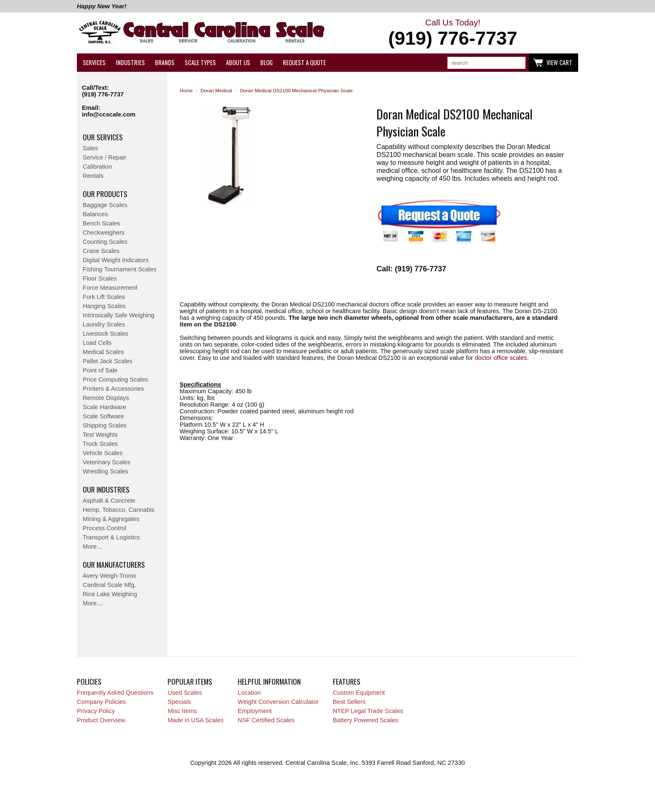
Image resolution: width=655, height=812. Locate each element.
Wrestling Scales (105, 471)
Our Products (105, 194)
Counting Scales (105, 242)
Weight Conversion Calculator (278, 702)
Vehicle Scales (103, 453)
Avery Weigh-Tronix (109, 576)
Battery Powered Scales (366, 720)
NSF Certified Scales (266, 720)
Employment (255, 711)
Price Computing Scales (115, 379)
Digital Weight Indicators (116, 260)
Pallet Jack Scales (108, 361)
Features (347, 681)
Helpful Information (269, 681)
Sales (90, 148)
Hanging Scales (104, 306)
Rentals (93, 176)
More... (92, 546)
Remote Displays (106, 398)
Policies (89, 681)
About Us (238, 62)
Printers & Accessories (113, 389)
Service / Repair (104, 157)
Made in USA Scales (195, 720)
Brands (165, 62)
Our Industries (106, 489)
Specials (179, 702)
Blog (267, 62)
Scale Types (200, 62)
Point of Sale (100, 370)
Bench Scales (102, 223)
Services (94, 62)
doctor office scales (501, 358)
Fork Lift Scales (104, 297)
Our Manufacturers (114, 564)
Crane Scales (101, 251)
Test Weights (100, 435)
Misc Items (182, 711)
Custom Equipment (359, 693)
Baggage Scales (105, 205)
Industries (130, 62)
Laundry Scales (104, 324)
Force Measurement (110, 288)
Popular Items (190, 681)
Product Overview (101, 720)
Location (249, 693)
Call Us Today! (453, 33)
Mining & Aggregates (111, 519)
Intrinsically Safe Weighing (119, 315)
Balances (95, 214)
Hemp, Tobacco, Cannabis (119, 510)
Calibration (97, 167)
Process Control (104, 528)
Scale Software (103, 416)
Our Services (103, 137)
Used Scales (185, 693)
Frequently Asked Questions (115, 693)
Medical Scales (103, 352)
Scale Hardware (104, 407)
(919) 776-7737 (103, 94)
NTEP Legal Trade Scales (368, 711)
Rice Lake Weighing (110, 594)
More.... (93, 603)
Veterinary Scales (107, 462)
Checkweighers (104, 233)
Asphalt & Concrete (109, 501)
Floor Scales (100, 278)
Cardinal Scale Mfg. (109, 585)
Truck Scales (100, 444)
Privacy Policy (96, 711)
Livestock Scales (105, 334)
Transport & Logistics (111, 537)
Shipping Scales (105, 425)
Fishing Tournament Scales (120, 269)
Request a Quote (304, 62)
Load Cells (97, 343)
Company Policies (101, 702)
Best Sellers (349, 702)
